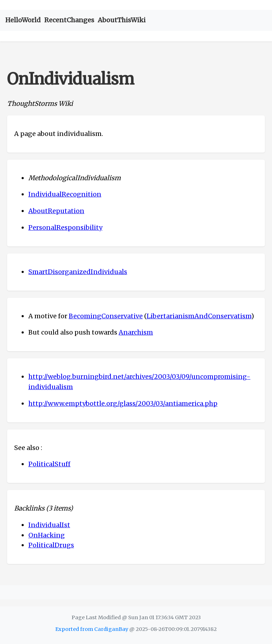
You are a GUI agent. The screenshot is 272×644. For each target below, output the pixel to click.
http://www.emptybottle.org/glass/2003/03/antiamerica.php (123, 403)
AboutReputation (56, 211)
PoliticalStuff (49, 464)
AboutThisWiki (122, 20)
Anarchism (136, 332)
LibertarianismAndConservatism (199, 316)
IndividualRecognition (65, 194)
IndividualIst (49, 525)
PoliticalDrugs (51, 545)
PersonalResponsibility (65, 227)
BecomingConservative (106, 316)
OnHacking (47, 535)
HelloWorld (23, 20)
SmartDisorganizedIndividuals (78, 272)
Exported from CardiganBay (92, 629)
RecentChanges (69, 20)
